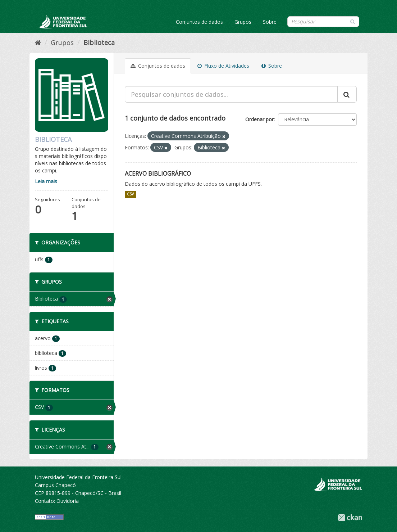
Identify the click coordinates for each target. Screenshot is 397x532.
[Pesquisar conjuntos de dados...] (231, 94)
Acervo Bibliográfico (158, 173)
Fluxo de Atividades (223, 66)
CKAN (350, 517)
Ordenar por (259, 119)
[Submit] (353, 21)
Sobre (270, 22)
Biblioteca (99, 42)
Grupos (243, 22)
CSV (130, 194)
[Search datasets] (323, 22)
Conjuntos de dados (199, 22)
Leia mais (46, 181)
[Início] (38, 42)
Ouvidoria (68, 501)
